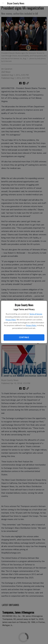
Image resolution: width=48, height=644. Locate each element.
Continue (24, 337)
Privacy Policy (11, 320)
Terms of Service (36, 314)
